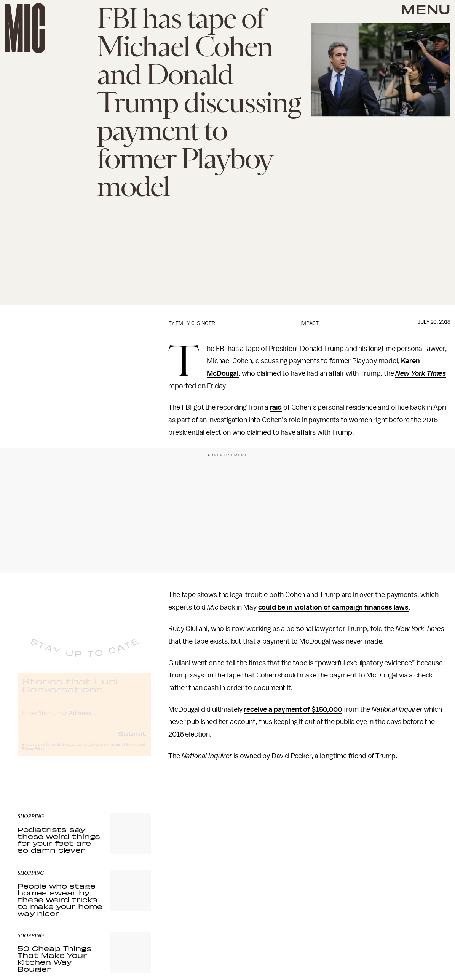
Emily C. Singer (195, 323)
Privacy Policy (33, 755)
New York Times (421, 373)
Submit (132, 740)
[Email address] (84, 718)
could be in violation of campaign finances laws (333, 607)
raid (276, 407)
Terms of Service (124, 751)
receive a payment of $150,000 (293, 709)
